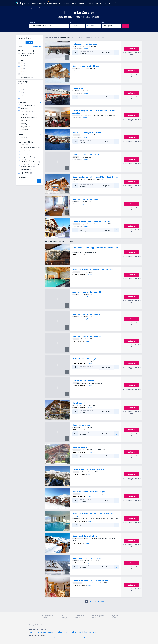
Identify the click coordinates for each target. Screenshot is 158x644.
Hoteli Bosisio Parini (62, 632)
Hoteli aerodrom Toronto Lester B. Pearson (42, 632)
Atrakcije (100, 3)
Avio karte (41, 3)
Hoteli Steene (64, 638)
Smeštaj (74, 3)
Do (87, 23)
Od (71, 23)
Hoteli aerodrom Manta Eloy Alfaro (80, 638)
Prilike (92, 3)
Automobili (83, 3)
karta (86, 49)
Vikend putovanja (54, 3)
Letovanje (66, 3)
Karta (29, 42)
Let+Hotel (32, 3)
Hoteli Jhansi (54, 638)
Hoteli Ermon (93, 632)
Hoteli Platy (74, 632)
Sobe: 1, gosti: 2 (108, 26)
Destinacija (32, 23)
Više (115, 3)
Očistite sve (37, 46)
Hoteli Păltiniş (83, 632)
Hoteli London (44, 638)
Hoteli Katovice (33, 638)
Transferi (108, 3)
